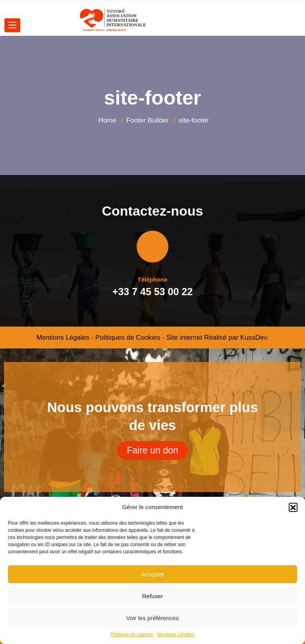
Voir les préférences (153, 618)
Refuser (153, 596)
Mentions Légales (176, 634)
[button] (293, 507)
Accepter (152, 574)
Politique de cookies (132, 634)
